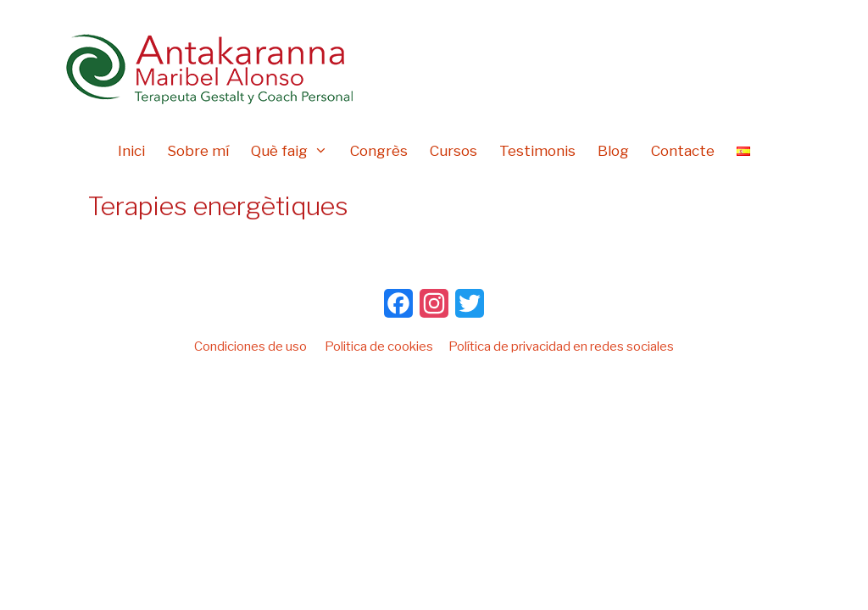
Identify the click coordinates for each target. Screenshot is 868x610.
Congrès (379, 151)
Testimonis (537, 151)
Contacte (683, 151)
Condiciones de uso (250, 347)
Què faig (295, 151)
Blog (613, 151)
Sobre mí (198, 151)
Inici (131, 151)
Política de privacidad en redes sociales (561, 347)
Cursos (453, 151)
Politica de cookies (379, 347)
